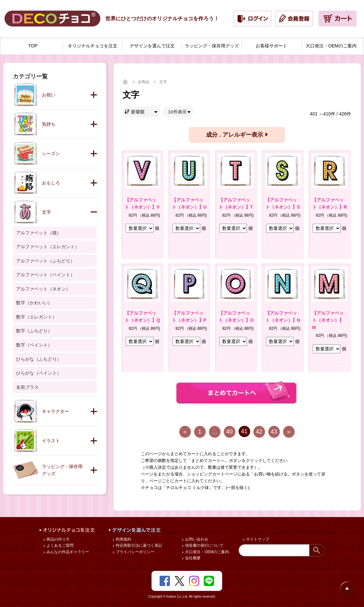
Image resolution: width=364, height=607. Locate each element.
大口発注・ (331, 46)
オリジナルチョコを (93, 46)
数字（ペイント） (34, 345)
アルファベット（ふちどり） (45, 261)
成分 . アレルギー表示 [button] (237, 135)
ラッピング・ (212, 46)
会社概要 (192, 558)
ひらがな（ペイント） (39, 373)
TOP (33, 46)
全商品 (144, 82)
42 (259, 432)
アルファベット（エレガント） (48, 247)
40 (229, 432)
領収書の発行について (204, 545)
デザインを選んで (152, 46)
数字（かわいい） (34, 303)
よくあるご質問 (59, 545)
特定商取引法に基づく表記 (138, 545)
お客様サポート (271, 46)
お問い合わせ (196, 539)
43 (274, 432)
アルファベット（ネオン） (43, 289)
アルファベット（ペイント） (45, 275)
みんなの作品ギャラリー (67, 552)
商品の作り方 (58, 539)
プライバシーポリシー (135, 552)
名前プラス (27, 387)
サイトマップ (257, 539)
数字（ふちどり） (34, 331)
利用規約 (123, 539)
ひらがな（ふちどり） (39, 359)
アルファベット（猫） (39, 233)
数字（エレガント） (36, 317)
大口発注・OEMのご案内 (207, 552)
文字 (163, 82)
